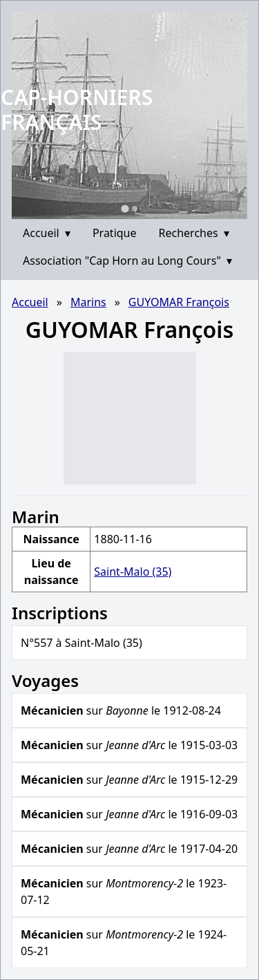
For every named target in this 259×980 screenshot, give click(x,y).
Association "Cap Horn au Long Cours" (127, 261)
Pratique (115, 233)
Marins (88, 302)
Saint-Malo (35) (133, 572)
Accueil (47, 233)
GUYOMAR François (179, 302)
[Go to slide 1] (125, 208)
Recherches (194, 233)
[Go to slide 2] (135, 209)
